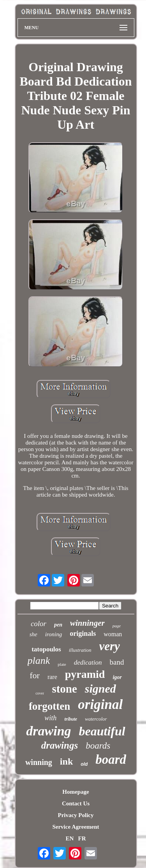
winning (39, 762)
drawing (48, 731)
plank (39, 661)
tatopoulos (46, 649)
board (111, 759)
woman (113, 634)
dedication (88, 662)
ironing (54, 634)
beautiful (102, 731)
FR (82, 838)
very (110, 646)
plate (62, 664)
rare (52, 677)
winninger (87, 623)
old (84, 764)
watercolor (96, 719)
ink (66, 761)
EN (69, 838)
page (117, 626)
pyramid (85, 674)
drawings (60, 745)
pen (58, 625)
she (33, 634)
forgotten (49, 706)
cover (40, 693)
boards (98, 746)
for (35, 675)
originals (83, 633)
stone (64, 689)
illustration (80, 650)
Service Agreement (76, 827)
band (117, 662)
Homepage (76, 792)
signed (100, 689)
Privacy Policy (76, 815)
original (100, 704)
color (39, 624)
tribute (71, 719)
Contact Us (76, 803)
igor (117, 677)
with (50, 718)
